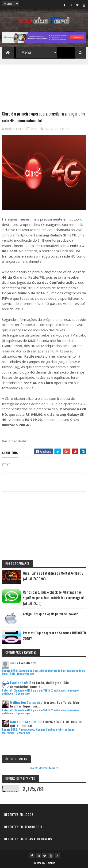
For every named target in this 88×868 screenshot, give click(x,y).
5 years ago (23, 693)
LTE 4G (65, 129)
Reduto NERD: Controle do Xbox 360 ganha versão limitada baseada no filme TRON (43, 672)
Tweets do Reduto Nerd (44, 768)
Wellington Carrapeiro (26, 702)
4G (47, 129)
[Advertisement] (44, 85)
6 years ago (23, 713)
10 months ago (26, 674)
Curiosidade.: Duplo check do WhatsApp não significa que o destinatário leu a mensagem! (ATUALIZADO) (53, 598)
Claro (55, 129)
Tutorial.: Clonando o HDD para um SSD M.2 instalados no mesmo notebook (40, 692)
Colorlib (50, 863)
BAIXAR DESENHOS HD (26, 722)
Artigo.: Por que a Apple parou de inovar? (50, 614)
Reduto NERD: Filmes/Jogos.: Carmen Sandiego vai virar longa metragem (38, 731)
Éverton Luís (19, 683)
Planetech (18, 441)
